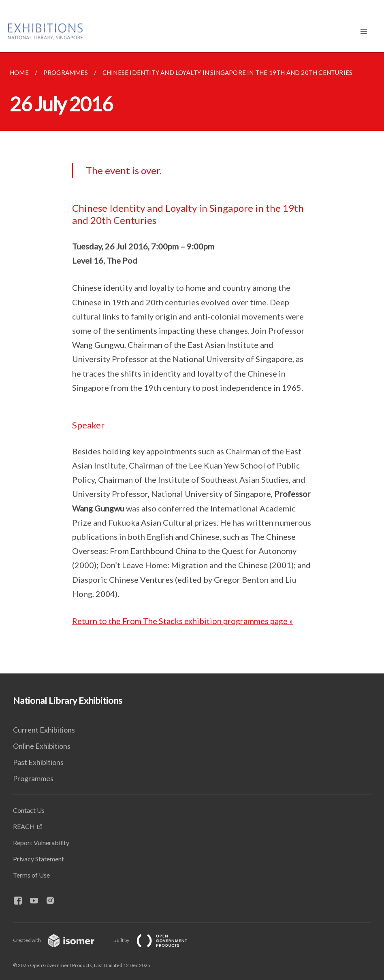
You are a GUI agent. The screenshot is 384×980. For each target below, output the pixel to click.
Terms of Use (31, 875)
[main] (192, 363)
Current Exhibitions (44, 730)
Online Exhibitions (42, 746)
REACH (24, 826)
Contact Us (29, 810)
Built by (157, 940)
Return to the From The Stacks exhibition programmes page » (182, 621)
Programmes (33, 778)
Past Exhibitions (38, 762)
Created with (60, 940)
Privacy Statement (38, 859)
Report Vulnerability (41, 843)
